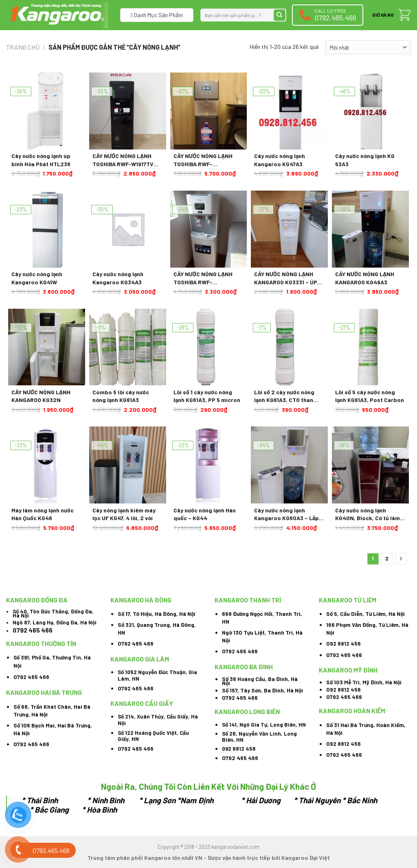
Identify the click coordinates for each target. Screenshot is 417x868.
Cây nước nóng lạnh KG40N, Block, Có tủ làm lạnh (368, 514)
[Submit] (280, 15)
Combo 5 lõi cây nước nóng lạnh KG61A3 (121, 396)
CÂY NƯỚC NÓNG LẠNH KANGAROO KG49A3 (365, 278)
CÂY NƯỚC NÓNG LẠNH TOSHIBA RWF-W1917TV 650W (123, 160)
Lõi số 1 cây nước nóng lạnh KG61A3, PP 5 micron (207, 396)
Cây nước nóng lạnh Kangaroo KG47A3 (280, 160)
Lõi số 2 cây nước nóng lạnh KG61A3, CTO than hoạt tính (284, 396)
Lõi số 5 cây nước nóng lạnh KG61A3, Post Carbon (370, 396)
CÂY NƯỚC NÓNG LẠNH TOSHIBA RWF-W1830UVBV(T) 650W (203, 160)
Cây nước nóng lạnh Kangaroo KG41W (37, 278)
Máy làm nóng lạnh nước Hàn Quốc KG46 (43, 514)
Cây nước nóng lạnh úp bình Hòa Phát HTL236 (41, 160)
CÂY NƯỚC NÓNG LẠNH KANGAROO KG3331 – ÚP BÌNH (286, 278)
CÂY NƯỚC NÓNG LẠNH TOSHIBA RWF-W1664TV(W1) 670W (203, 278)
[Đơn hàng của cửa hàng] (368, 47)
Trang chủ (23, 47)
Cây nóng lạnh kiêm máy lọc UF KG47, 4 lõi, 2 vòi (124, 514)
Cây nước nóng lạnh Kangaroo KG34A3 (118, 278)
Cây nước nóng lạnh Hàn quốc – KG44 (205, 514)
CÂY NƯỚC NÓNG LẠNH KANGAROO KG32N (41, 396)
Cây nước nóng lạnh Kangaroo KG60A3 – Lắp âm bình (286, 514)
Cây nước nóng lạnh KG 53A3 (365, 160)
